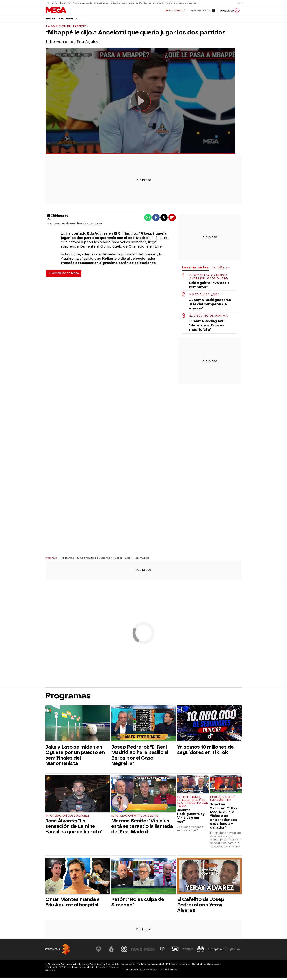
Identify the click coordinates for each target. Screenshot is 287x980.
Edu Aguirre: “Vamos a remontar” (209, 287)
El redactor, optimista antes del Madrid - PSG (208, 279)
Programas (68, 20)
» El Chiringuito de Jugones (93, 560)
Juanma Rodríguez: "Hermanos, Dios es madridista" (207, 327)
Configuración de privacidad (140, 971)
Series (50, 20)
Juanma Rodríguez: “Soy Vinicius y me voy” (191, 818)
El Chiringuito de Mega (64, 275)
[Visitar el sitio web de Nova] (137, 951)
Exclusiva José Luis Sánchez (223, 800)
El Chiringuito (100, 3)
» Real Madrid (140, 560)
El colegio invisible (161, 3)
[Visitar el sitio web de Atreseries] (162, 951)
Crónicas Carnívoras (138, 3)
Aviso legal (128, 966)
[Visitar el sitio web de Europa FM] (188, 951)
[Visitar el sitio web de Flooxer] (236, 951)
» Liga (127, 560)
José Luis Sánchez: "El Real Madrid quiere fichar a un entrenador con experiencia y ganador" (224, 818)
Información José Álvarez (67, 818)
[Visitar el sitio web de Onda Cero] (175, 951)
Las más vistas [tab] (195, 269)
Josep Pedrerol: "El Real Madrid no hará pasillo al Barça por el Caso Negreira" (140, 757)
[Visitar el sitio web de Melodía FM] (201, 951)
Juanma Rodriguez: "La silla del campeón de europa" (210, 306)
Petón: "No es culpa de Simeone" (138, 904)
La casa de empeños (183, 3)
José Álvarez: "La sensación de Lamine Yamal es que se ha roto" (74, 828)
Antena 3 (51, 560)
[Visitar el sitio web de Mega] (150, 951)
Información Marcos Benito (135, 818)
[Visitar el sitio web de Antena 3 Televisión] (99, 951)
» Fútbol (117, 560)
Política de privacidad (150, 966)
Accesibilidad (169, 971)
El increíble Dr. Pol (61, 3)
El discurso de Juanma (208, 318)
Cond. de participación (206, 966)
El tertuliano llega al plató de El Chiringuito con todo (193, 803)
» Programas (66, 560)
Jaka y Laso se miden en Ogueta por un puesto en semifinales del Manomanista (75, 757)
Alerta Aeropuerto (82, 3)
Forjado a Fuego (117, 3)
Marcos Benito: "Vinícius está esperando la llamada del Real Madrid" (142, 828)
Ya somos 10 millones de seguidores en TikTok (205, 751)
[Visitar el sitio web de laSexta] (111, 951)
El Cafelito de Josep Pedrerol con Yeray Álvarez (201, 907)
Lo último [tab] (221, 269)
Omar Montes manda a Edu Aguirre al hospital (72, 904)
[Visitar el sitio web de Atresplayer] (218, 951)
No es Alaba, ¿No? (204, 296)
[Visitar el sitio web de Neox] (124, 951)
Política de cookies (178, 966)
